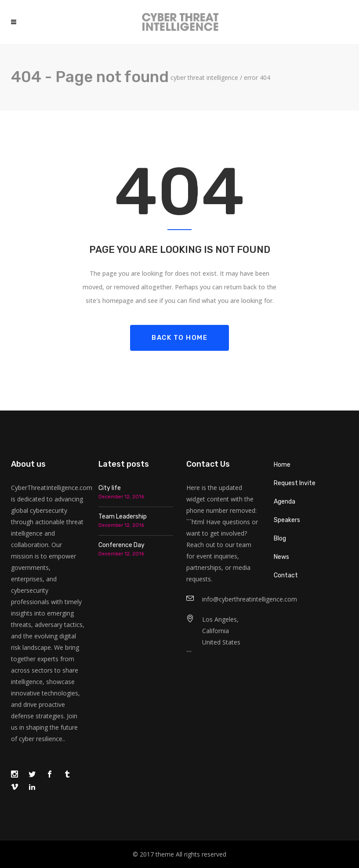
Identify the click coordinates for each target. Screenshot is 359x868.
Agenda (285, 502)
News (281, 557)
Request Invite (295, 483)
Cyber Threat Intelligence (204, 78)
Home (282, 465)
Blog (280, 538)
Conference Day (121, 545)
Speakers (287, 520)
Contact (286, 575)
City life (110, 488)
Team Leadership (123, 517)
